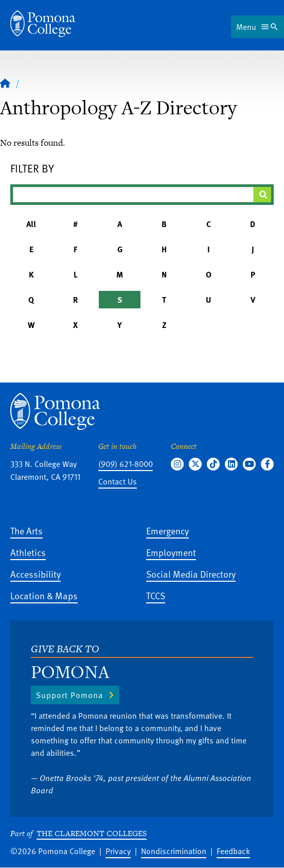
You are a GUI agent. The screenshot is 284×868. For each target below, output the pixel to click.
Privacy (118, 851)
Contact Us (118, 481)
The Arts (26, 531)
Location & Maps (44, 595)
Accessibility (35, 574)
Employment (171, 552)
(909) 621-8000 (126, 464)
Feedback (233, 851)
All (31, 224)
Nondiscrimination (174, 851)
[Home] (43, 24)
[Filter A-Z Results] (133, 195)
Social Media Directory (191, 574)
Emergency (167, 531)
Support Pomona (69, 695)
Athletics (28, 552)
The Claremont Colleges (92, 833)
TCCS (156, 595)
